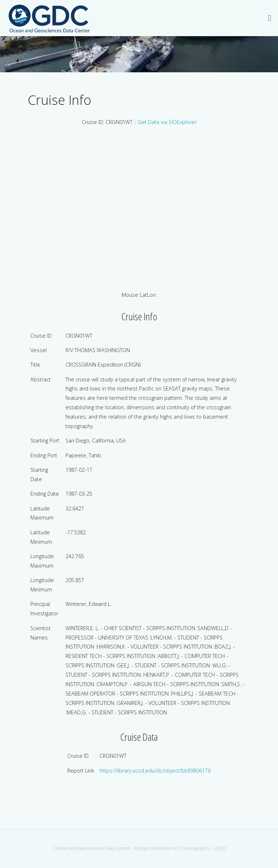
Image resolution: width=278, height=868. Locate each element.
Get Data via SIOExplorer (167, 122)
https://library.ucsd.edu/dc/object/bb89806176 (155, 771)
